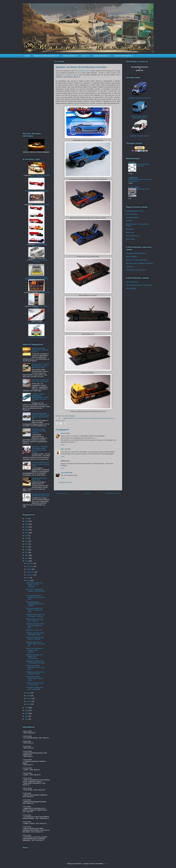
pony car (112, 418)
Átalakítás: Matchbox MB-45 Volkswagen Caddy (35, 634)
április (29, 696)
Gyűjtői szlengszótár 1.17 (102, 56)
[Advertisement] (36, 94)
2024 (27, 524)
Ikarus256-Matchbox (132, 217)
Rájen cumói (130, 232)
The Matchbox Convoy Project (136, 270)
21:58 (63, 468)
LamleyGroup (133, 178)
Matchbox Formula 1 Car (34, 630)
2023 (27, 527)
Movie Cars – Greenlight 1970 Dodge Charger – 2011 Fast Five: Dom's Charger (40, 449)
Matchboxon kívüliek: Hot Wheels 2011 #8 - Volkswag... (34, 585)
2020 (27, 535)
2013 (27, 555)
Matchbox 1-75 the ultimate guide (137, 260)
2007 (27, 716)
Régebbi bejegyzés (113, 493)
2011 (27, 561)
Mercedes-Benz (103, 418)
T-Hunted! (132, 162)
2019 (27, 538)
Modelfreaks (130, 229)
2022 (27, 530)
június (29, 580)
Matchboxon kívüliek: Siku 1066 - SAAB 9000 (35, 688)
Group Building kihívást (82, 71)
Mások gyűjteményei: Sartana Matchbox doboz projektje (35, 604)
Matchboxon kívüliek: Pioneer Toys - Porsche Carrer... (35, 678)
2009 (27, 711)
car (76, 418)
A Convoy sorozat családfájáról (39, 245)
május (29, 693)
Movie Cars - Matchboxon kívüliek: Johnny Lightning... (34, 650)
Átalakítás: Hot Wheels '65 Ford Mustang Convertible (35, 662)
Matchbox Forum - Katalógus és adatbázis (140, 263)
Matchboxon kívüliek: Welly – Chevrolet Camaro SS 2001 (36, 626)
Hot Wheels (94, 418)
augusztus (30, 575)
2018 (27, 541)
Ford (87, 418)
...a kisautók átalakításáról (36, 337)
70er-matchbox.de (132, 282)
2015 (27, 550)
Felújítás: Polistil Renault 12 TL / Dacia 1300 (35, 684)
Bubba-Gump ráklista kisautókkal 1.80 (46, 56)
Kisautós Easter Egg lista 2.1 (124, 56)
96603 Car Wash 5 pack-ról (36, 323)
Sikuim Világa (130, 239)
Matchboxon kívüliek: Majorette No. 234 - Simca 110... (35, 667)
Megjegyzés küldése (65, 482)
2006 (27, 719)
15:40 (63, 457)
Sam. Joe (64, 449)
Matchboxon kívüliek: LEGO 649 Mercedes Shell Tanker (41, 495)
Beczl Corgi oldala (132, 214)
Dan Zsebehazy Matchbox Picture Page (139, 285)
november (30, 566)
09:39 (63, 445)
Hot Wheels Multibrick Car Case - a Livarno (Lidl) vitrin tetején (41, 464)
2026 (27, 518)
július (28, 578)
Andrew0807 (65, 416)
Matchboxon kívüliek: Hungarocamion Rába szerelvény (39, 431)
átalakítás (71, 418)
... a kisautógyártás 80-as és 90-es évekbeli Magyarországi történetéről (36, 278)
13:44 (63, 478)
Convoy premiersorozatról (41, 204)
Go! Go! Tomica (134, 187)
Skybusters (129, 267)
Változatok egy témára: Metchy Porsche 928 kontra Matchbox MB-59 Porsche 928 (41, 416)
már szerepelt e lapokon (70, 75)
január (29, 704)
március (29, 698)
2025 (27, 521)
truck (63, 421)
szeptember (31, 572)
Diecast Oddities (131, 288)
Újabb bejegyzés (62, 493)
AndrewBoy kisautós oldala (135, 211)
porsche (64, 433)
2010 (27, 708)
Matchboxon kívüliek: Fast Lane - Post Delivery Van (40, 381)
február (29, 701)
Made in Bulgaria (131, 257)
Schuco (58, 421)
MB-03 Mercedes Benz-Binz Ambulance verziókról (40, 176)
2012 (27, 558)
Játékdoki (129, 221)
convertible (82, 418)
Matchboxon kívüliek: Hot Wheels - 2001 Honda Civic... (34, 610)
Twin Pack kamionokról (41, 191)
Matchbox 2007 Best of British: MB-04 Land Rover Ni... (36, 644)
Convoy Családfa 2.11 (70, 56)
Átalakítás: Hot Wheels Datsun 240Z (39, 479)
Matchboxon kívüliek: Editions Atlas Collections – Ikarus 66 (41, 350)
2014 (27, 553)
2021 (27, 533)
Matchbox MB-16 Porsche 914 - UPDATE (35, 620)
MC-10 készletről (44, 292)
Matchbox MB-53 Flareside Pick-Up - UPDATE (35, 638)
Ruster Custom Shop (133, 236)
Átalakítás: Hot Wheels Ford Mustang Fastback (35, 673)
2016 (27, 547)
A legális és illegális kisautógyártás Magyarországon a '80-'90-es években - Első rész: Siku (40, 397)
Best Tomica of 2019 (143, 189)
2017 (27, 544)
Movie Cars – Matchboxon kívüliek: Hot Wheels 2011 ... (35, 591)
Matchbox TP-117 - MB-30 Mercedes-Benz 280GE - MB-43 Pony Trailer (40, 366)
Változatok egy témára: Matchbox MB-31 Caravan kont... (35, 597)
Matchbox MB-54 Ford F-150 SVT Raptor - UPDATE (35, 616)
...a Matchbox (29, 191)
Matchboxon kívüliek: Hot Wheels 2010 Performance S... (34, 657)
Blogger (106, 864)
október (29, 569)
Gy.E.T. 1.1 (85, 56)
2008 (27, 713)
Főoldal (27, 56)
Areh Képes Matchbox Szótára (136, 253)
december (30, 563)
